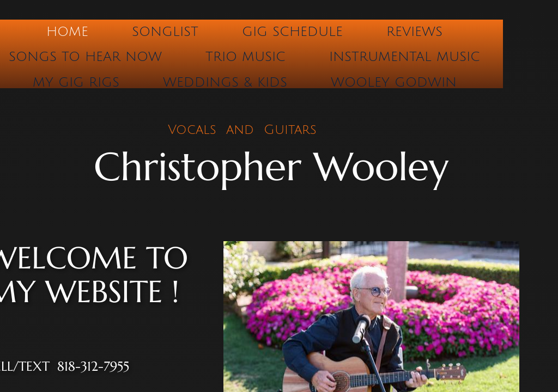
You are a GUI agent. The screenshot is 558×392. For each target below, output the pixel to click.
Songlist (165, 32)
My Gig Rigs (76, 82)
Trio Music (245, 57)
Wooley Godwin (394, 82)
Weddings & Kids (225, 82)
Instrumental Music (405, 57)
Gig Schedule (292, 32)
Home (67, 32)
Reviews (414, 32)
